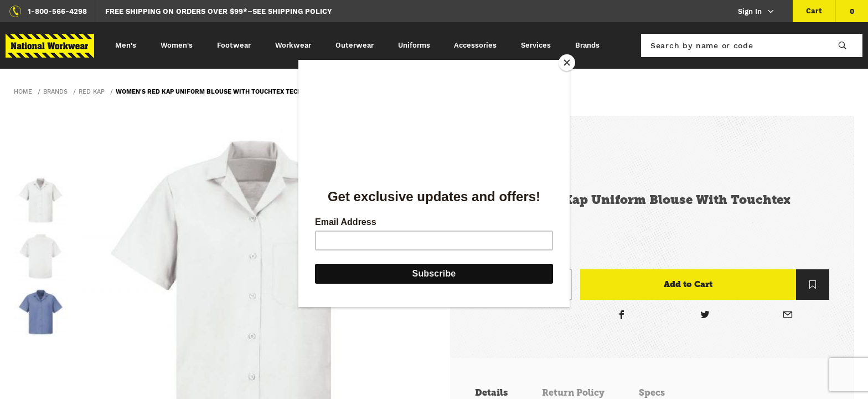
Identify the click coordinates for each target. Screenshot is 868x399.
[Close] (567, 63)
